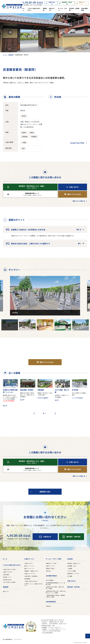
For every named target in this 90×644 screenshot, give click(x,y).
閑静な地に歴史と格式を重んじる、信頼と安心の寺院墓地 (27, 395)
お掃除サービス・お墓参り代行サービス (34, 585)
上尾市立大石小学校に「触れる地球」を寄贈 (55, 588)
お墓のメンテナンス (30, 574)
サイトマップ (18, 639)
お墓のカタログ (29, 563)
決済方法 (48, 571)
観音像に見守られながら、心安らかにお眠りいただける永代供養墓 (10, 399)
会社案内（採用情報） (74, 9)
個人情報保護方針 (8, 639)
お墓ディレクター (51, 566)
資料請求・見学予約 (66, 3)
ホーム (24, 9)
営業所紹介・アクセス (73, 574)
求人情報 (70, 576)
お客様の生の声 (7, 580)
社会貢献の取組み (51, 576)
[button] (44, 413)
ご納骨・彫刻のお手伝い (31, 581)
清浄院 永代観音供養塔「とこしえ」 (10, 391)
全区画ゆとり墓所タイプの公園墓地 (62, 396)
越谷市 (5, 406)
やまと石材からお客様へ (10, 582)
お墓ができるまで (8, 572)
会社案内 (70, 559)
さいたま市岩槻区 (78, 398)
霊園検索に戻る (45, 492)
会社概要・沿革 (72, 566)
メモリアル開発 (72, 571)
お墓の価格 (6, 575)
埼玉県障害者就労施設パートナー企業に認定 (55, 584)
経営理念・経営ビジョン (74, 563)
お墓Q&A (48, 606)
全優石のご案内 (50, 568)
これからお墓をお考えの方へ (34, 9)
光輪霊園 (41, 390)
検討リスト (82, 3)
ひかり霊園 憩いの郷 (62, 391)
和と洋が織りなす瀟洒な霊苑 (79, 394)
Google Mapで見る (77, 143)
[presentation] (34, 413)
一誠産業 (70, 568)
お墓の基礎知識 (84, 9)
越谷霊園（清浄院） (27, 390)
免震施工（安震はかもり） (32, 571)
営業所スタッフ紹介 (51, 563)
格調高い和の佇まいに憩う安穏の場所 (45, 394)
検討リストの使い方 (79, 201)
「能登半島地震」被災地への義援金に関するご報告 (55, 596)
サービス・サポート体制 (54, 559)
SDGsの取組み (50, 580)
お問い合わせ (50, 3)
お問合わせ (45, 537)
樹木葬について (7, 577)
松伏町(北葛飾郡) (43, 398)
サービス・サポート (62, 9)
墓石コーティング (29, 568)
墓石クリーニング (29, 566)
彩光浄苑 (75, 390)
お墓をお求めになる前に (10, 569)
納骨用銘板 (27, 579)
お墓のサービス (52, 9)
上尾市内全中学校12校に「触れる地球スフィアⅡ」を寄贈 (56, 592)
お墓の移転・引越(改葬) (31, 576)
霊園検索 (45, 9)
